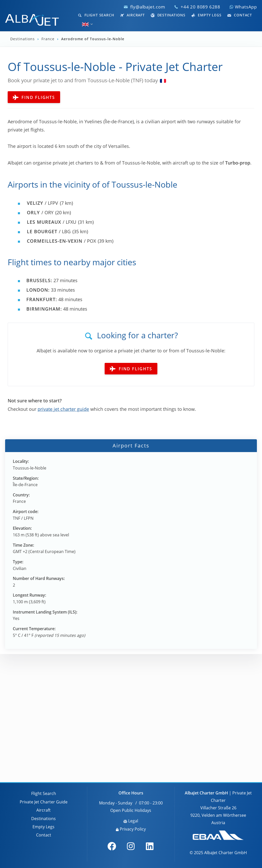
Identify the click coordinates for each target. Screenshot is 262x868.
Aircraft (132, 15)
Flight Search (96, 15)
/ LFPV (42, 203)
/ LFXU (52, 222)
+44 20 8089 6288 (200, 7)
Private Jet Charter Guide (44, 802)
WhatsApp (243, 7)
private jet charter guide (63, 409)
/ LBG (49, 231)
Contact (240, 15)
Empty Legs (206, 15)
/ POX (61, 241)
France (49, 39)
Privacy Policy (131, 829)
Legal (131, 821)
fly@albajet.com (148, 7)
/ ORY (40, 212)
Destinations (168, 15)
